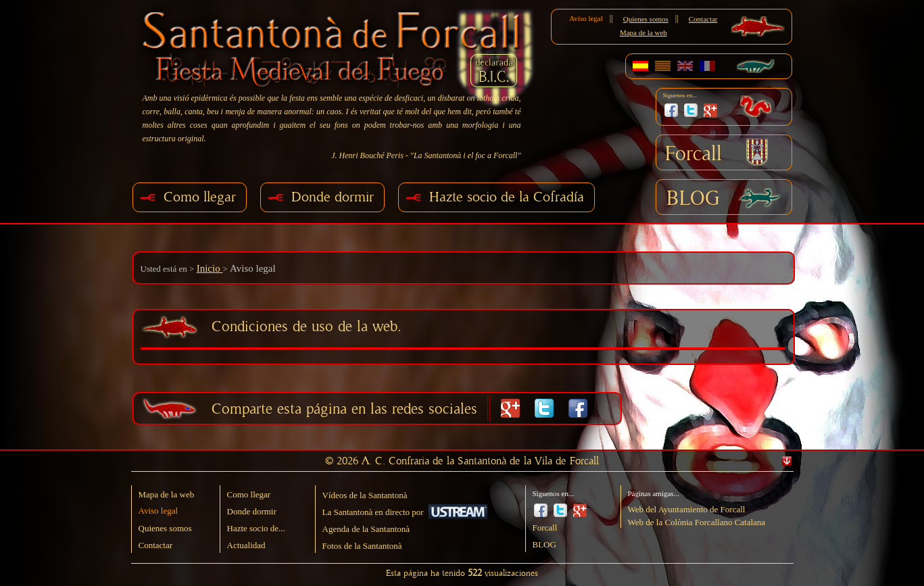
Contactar (703, 19)
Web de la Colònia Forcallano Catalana (697, 522)
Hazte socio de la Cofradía (507, 197)
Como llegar (200, 197)
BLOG (693, 199)
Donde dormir (333, 197)
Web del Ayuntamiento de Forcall (687, 509)
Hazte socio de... (256, 528)
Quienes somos (646, 19)
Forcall (694, 154)
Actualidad (246, 545)
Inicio (210, 268)
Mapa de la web (643, 32)
